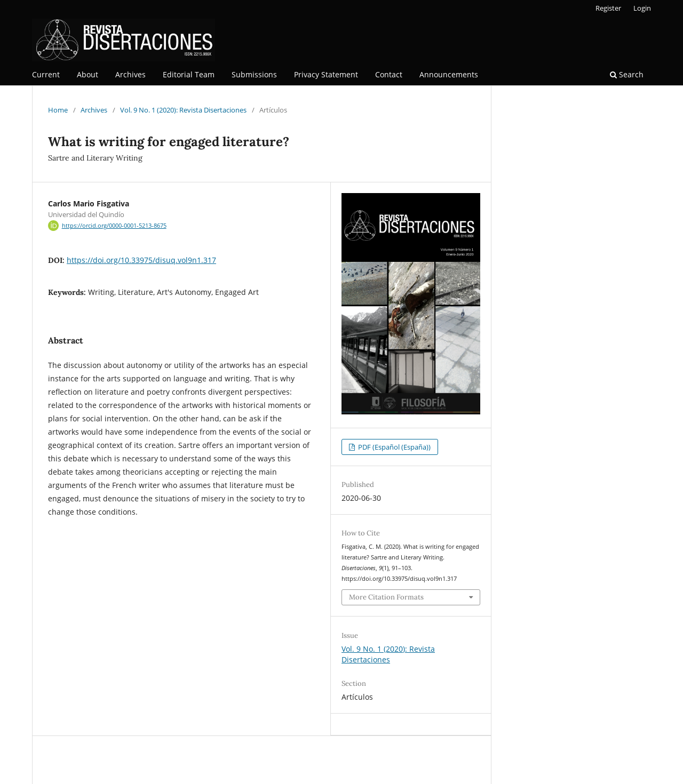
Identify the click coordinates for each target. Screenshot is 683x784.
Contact (389, 74)
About (88, 74)
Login (642, 8)
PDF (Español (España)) (394, 447)
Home (58, 110)
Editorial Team (189, 74)
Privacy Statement (326, 74)
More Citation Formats (386, 597)
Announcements (449, 74)
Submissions (254, 74)
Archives (130, 74)
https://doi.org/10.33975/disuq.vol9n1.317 (141, 260)
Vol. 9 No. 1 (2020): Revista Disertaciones (183, 110)
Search (627, 74)
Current (46, 74)
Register (608, 8)
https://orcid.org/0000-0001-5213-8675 (114, 226)
